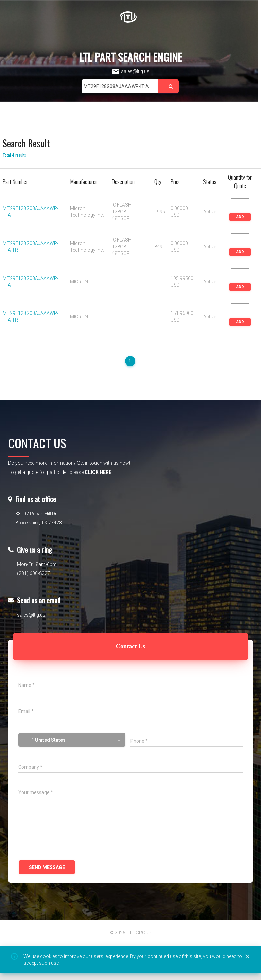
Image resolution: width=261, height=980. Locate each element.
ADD (240, 217)
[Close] (247, 957)
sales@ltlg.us (131, 71)
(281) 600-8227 (33, 573)
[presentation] (70, 844)
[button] (72, 740)
